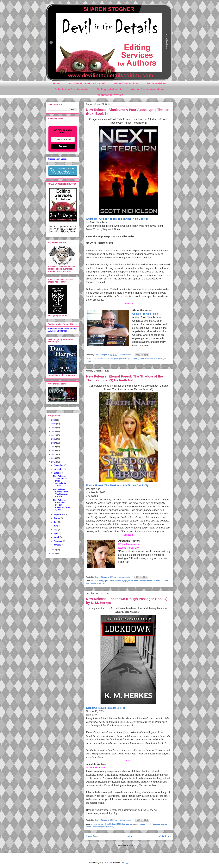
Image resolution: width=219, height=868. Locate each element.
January (58, 545)
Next (111, 358)
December (59, 465)
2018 (54, 450)
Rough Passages (153, 824)
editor (101, 581)
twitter (149, 314)
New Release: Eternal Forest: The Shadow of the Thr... (61, 493)
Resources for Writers (109, 95)
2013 (54, 553)
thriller (88, 361)
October (58, 473)
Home (57, 83)
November (59, 469)
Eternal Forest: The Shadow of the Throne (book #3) (117, 485)
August (57, 518)
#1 (93, 358)
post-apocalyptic (121, 358)
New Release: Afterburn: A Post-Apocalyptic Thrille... (60, 481)
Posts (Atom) (134, 845)
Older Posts (165, 836)
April (56, 533)
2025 (54, 424)
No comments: (126, 355)
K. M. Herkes (110, 824)
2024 (54, 428)
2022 (54, 435)
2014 (54, 550)
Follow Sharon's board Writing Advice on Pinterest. (62, 330)
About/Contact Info (126, 83)
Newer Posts (92, 836)
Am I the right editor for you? (87, 83)
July (56, 522)
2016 (54, 458)
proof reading (134, 358)
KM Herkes (121, 824)
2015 (54, 462)
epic (106, 581)
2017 (54, 454)
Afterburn (99, 358)
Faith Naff (113, 581)
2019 (54, 447)
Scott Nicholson (146, 358)
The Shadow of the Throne (97, 584)
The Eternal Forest (160, 581)
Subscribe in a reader (58, 159)
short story (110, 827)
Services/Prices (156, 83)
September (59, 514)
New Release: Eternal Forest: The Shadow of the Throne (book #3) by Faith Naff (125, 378)
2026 (54, 420)
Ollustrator (108, 862)
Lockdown (130, 824)
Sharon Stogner (160, 358)
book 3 (95, 581)
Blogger (126, 862)
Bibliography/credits (110, 89)
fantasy (120, 581)
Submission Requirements (72, 89)
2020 (54, 443)
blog (156, 314)
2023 (54, 431)
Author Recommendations (148, 89)
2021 (54, 439)
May (56, 530)
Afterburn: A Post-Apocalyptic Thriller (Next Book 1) (117, 219)
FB (143, 314)
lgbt (126, 581)
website (137, 314)
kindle (106, 358)
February (58, 541)
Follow (63, 146)
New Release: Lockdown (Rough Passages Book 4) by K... (62, 505)
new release (133, 581)
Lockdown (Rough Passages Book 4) (105, 708)
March (57, 537)
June (56, 526)
